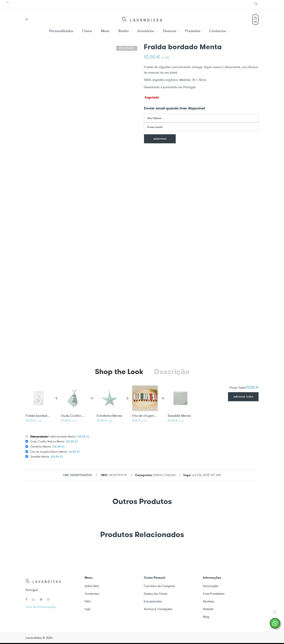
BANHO (158, 475)
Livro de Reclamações (41, 607)
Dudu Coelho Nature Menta (74, 416)
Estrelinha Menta (109, 416)
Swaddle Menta (179, 416)
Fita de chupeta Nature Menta (145, 416)
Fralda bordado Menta (60, 436)
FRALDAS (170, 475)
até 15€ (197, 475)
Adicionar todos (243, 397)
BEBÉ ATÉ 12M (212, 475)
